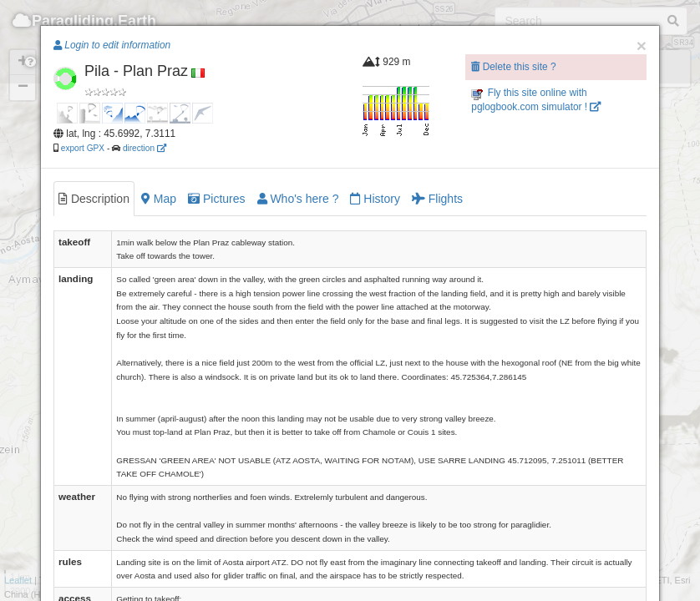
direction (145, 148)
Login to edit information (112, 45)
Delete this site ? (513, 67)
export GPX (83, 148)
